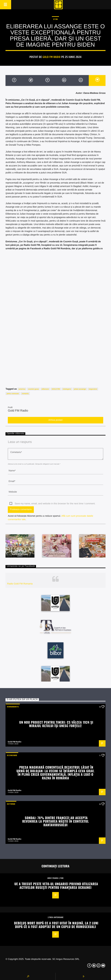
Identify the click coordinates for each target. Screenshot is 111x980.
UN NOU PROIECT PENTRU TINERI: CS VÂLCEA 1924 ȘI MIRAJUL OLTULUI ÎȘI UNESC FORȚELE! (56, 724)
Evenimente (13, 707)
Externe (11, 804)
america (22, 389)
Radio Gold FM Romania (20, 584)
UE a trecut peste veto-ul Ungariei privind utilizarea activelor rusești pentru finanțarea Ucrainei (56, 885)
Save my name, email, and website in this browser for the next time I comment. (55, 504)
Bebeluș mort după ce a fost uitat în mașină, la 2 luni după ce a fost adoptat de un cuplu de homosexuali (56, 925)
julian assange (80, 389)
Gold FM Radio (52, 57)
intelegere (67, 389)
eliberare (45, 389)
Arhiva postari (55, 420)
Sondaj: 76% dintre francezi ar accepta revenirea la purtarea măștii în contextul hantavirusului (55, 821)
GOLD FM (56, 389)
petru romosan (13, 394)
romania (25, 394)
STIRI (55, 19)
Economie (12, 755)
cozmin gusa (33, 389)
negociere (93, 389)
